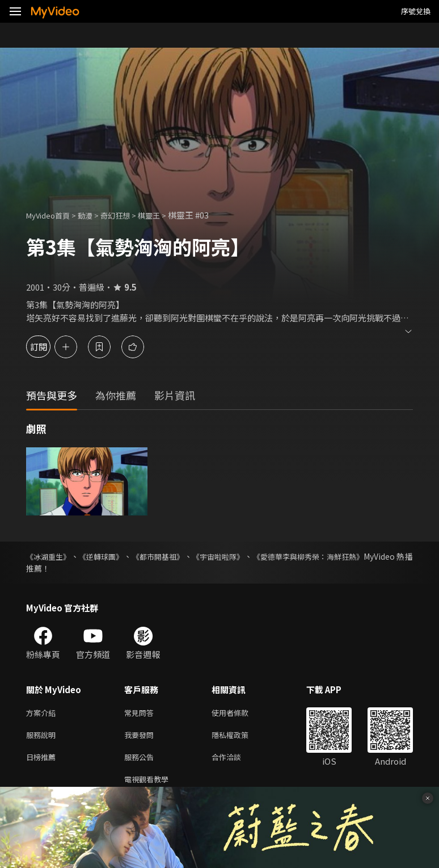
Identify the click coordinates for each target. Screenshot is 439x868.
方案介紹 (43, 713)
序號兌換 (416, 11)
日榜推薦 (43, 761)
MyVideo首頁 (52, 215)
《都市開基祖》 (180, 556)
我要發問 (141, 737)
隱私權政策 (240, 737)
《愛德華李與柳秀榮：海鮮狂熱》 (353, 556)
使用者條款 (240, 713)
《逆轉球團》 (113, 556)
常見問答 (141, 713)
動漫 (94, 215)
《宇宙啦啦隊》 (251, 556)
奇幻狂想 (128, 215)
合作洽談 (235, 761)
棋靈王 (165, 215)
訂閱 (49, 347)
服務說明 (43, 737)
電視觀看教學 (150, 785)
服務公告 (141, 761)
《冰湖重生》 (50, 556)
